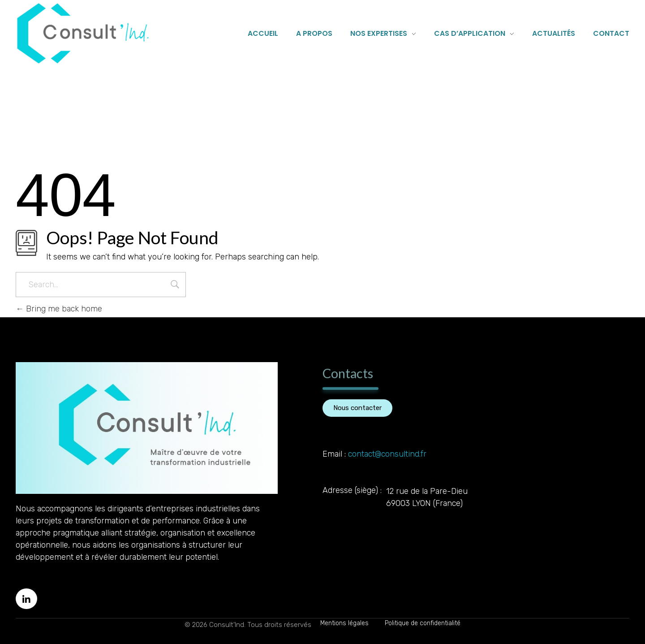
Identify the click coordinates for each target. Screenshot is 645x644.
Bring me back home (59, 309)
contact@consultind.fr (387, 454)
